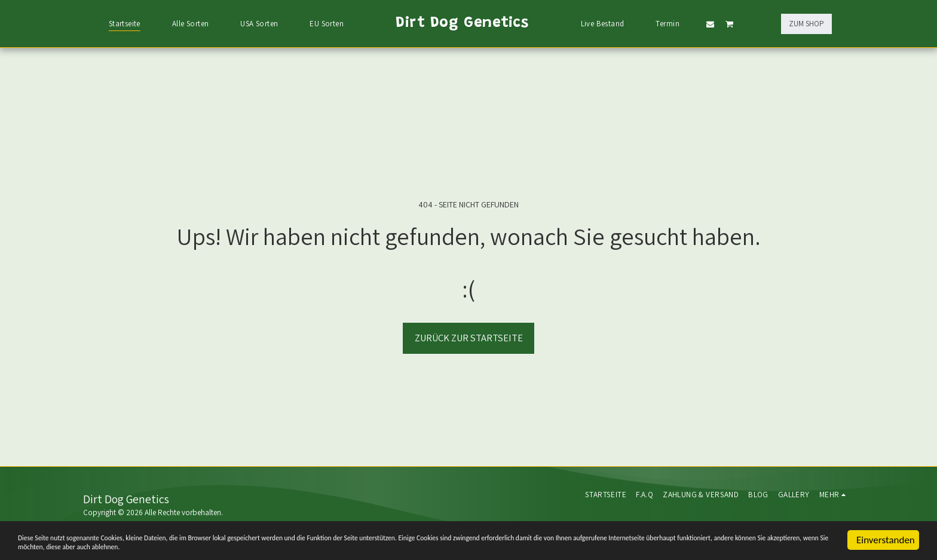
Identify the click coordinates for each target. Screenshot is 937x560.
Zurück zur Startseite (469, 338)
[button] (710, 24)
